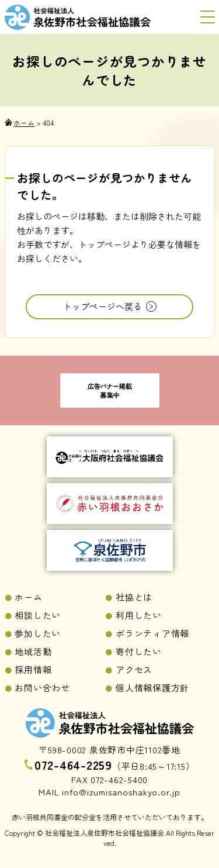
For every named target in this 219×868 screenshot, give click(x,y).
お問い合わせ (42, 688)
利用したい (139, 615)
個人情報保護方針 (152, 688)
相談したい (38, 615)
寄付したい (139, 651)
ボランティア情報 (152, 633)
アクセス (134, 669)
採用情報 (33, 669)
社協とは (134, 597)
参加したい (38, 633)
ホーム (28, 597)
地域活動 (33, 651)
